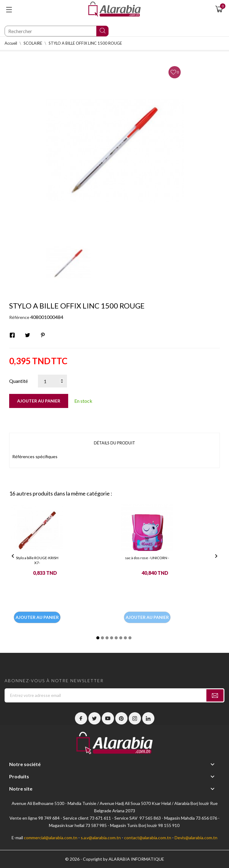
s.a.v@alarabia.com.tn (101, 838)
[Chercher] (57, 31)
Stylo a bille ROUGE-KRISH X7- (37, 560)
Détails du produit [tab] (114, 443)
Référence (19, 317)
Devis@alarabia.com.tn (196, 838)
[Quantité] (52, 381)
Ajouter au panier (39, 401)
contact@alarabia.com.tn (148, 838)
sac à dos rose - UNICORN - (147, 558)
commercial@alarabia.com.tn (51, 838)
